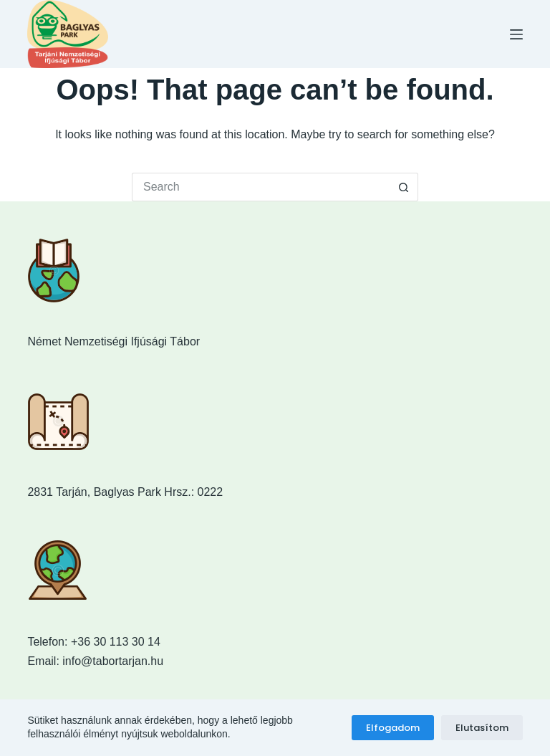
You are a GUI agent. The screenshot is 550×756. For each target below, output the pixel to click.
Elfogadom (393, 728)
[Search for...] (261, 187)
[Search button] (404, 187)
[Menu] (516, 34)
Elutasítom (482, 728)
